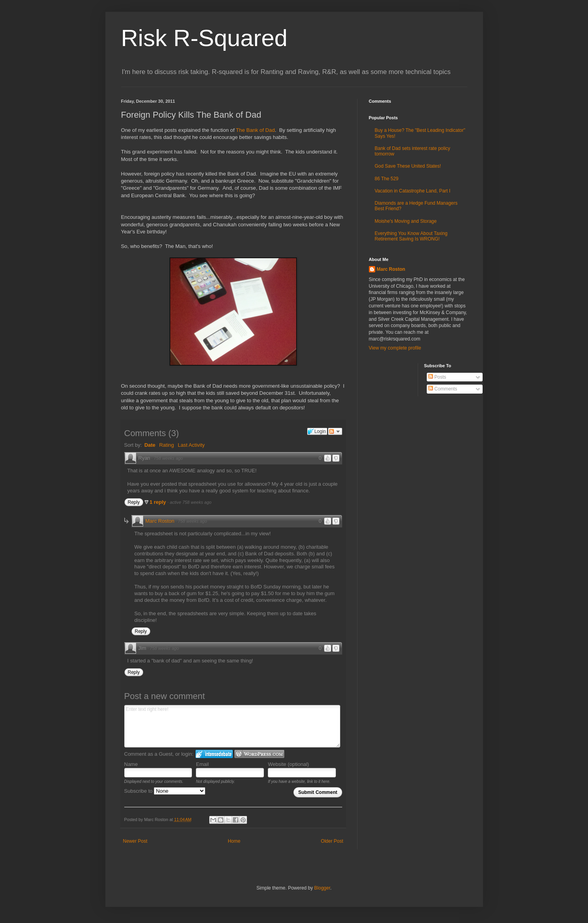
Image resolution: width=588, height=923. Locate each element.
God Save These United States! (408, 166)
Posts (437, 377)
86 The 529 (387, 179)
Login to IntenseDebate (214, 754)
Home (234, 841)
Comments (443, 389)
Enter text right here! (232, 726)
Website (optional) (288, 764)
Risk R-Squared (205, 38)
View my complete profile (395, 348)
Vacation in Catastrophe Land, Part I (413, 191)
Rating (167, 445)
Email (202, 764)
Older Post (332, 841)
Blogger (322, 888)
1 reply (159, 502)
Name (131, 764)
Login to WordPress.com (259, 754)
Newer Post (135, 841)
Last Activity (191, 445)
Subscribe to (165, 791)
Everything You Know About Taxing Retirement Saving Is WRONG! (411, 236)
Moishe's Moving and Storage (406, 221)
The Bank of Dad (255, 130)
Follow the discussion (335, 431)
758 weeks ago (168, 458)
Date (150, 445)
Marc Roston (160, 521)
